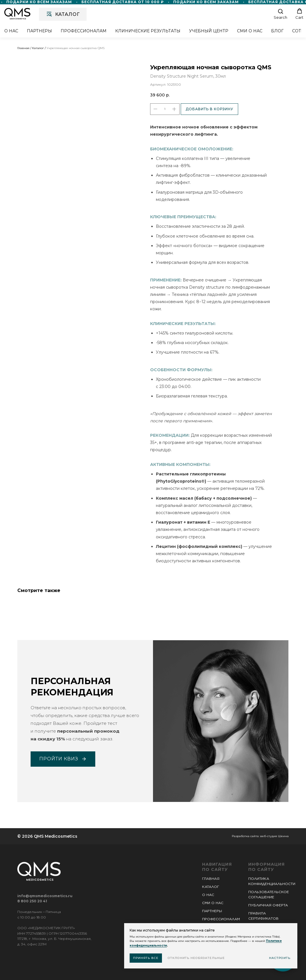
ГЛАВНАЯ (211, 879)
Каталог (38, 48)
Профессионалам (84, 31)
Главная (23, 48)
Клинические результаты (148, 31)
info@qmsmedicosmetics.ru (45, 896)
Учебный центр (209, 31)
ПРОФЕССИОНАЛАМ (221, 919)
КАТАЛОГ (211, 887)
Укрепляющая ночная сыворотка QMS (75, 48)
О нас (11, 31)
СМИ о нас (250, 31)
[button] (280, 14)
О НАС (208, 895)
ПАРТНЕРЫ (212, 911)
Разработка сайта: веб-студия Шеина (260, 836)
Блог (277, 31)
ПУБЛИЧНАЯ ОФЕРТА (268, 905)
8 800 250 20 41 (32, 901)
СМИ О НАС (213, 903)
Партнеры (39, 31)
